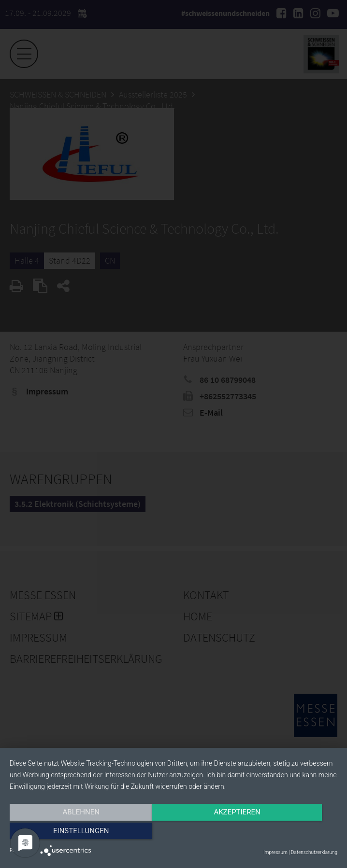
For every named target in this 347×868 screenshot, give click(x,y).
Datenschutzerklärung (314, 852)
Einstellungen (288, 833)
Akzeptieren (173, 833)
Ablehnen (59, 833)
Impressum (275, 852)
